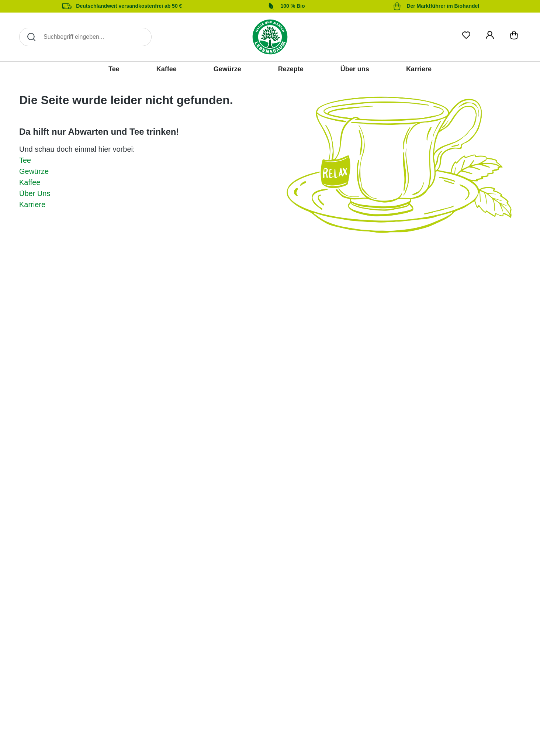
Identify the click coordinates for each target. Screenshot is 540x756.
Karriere (32, 205)
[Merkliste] (466, 34)
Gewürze (34, 171)
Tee (25, 160)
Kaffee (30, 182)
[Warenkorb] (514, 37)
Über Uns (35, 193)
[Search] (85, 37)
